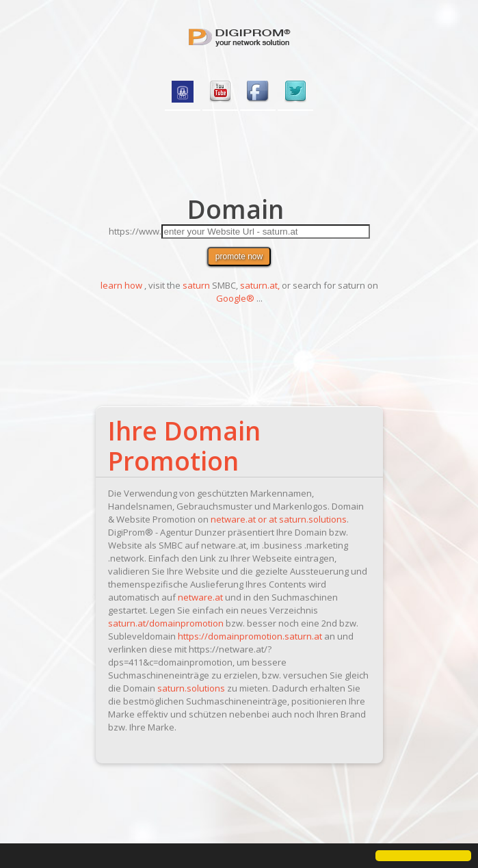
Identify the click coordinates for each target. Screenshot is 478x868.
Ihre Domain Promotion (184, 446)
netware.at (200, 597)
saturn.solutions (313, 519)
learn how (121, 285)
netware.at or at (245, 519)
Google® (235, 298)
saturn (196, 285)
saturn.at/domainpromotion (166, 623)
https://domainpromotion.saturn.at (250, 636)
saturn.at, (260, 285)
